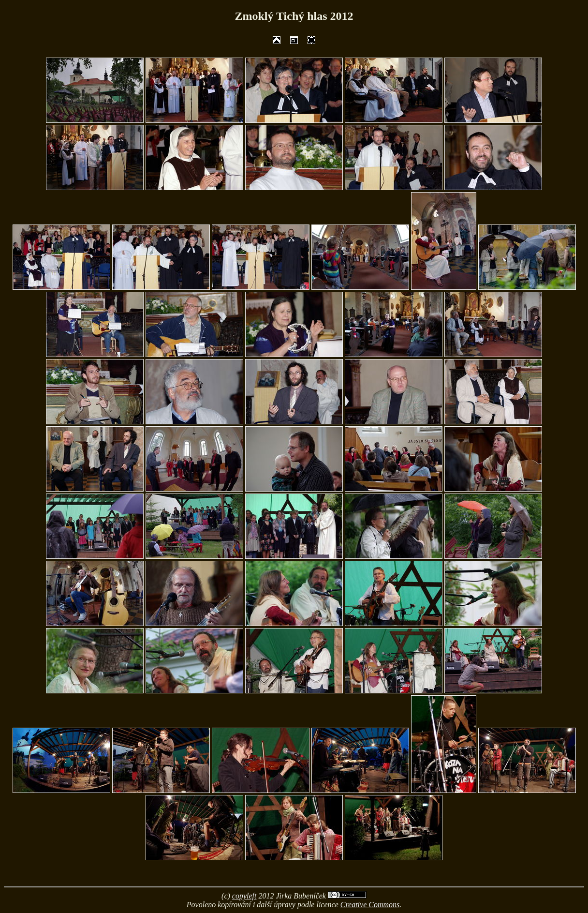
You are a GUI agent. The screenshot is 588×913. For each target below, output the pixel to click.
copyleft (244, 896)
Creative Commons (370, 905)
